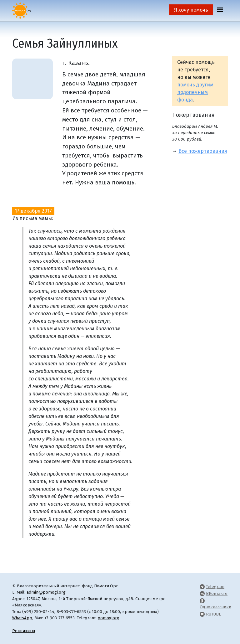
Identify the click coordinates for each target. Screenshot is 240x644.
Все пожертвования (203, 151)
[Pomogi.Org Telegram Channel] (202, 587)
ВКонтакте (217, 593)
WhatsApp (22, 618)
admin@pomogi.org (46, 592)
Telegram (215, 587)
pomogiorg (108, 618)
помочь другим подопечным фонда (195, 92)
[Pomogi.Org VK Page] (202, 593)
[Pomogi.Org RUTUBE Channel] (202, 614)
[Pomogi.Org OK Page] (202, 601)
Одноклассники (215, 607)
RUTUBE (214, 614)
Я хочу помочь (191, 10)
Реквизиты (24, 631)
